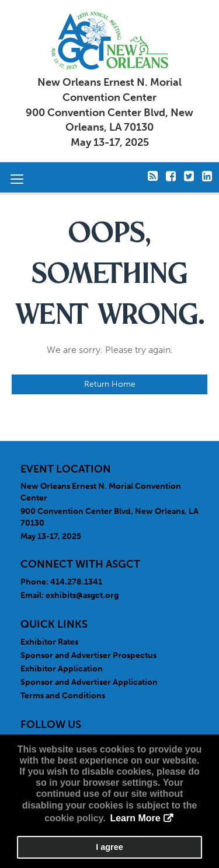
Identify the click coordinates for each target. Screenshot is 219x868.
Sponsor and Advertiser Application (89, 682)
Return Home (110, 384)
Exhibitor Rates (49, 642)
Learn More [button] (135, 818)
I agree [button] (109, 847)
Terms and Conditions (63, 696)
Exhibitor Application (62, 669)
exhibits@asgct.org (82, 595)
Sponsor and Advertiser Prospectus (88, 655)
